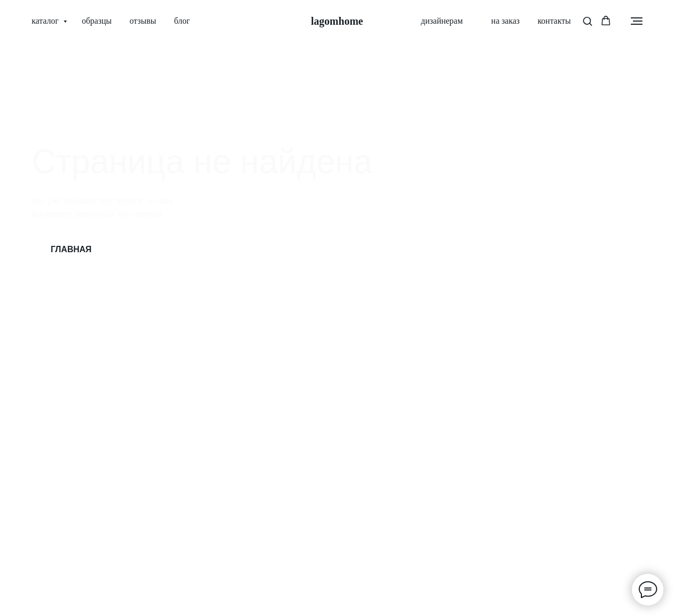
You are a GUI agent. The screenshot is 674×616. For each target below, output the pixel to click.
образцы (97, 21)
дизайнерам (442, 21)
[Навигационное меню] (637, 21)
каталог (46, 21)
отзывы (143, 21)
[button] (587, 21)
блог (182, 21)
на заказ (500, 21)
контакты (554, 21)
